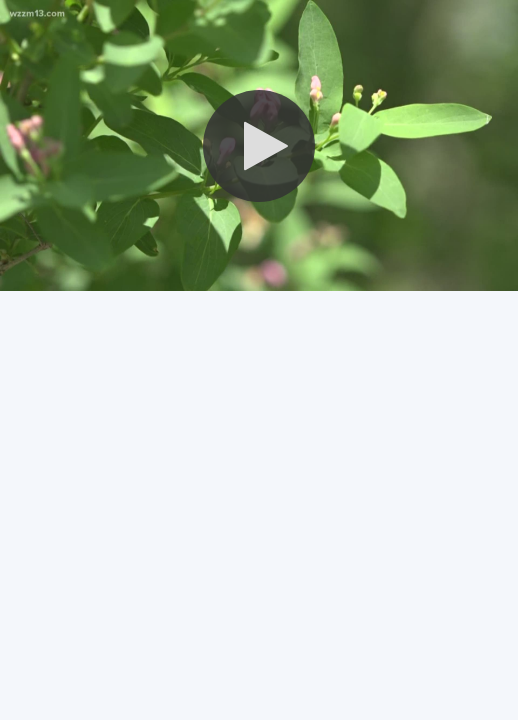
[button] (259, 146)
